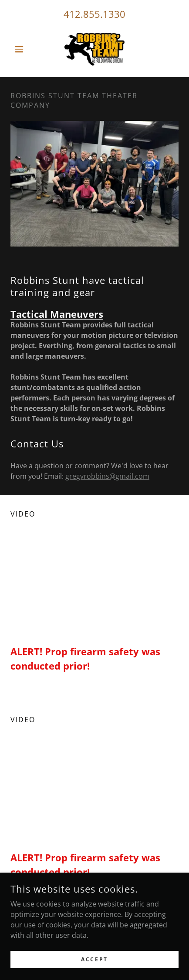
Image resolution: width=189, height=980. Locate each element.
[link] (94, 49)
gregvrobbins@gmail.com (107, 476)
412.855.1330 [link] (94, 14)
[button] (23, 49)
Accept (94, 959)
